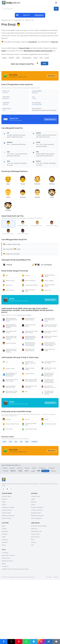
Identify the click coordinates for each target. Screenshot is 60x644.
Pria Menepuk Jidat (48, 458)
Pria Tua (26, 275)
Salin (45, 63)
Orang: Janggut (47, 281)
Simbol (4, 558)
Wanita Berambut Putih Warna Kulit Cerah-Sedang (28, 361)
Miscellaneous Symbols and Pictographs (44, 110)
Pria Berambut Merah (30, 285)
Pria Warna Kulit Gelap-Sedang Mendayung (47, 392)
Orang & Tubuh (18, 20)
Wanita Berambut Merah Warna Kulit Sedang (9, 343)
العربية (33, 524)
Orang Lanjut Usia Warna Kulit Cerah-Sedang (10, 355)
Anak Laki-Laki (8, 290)
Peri (5, 379)
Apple (4, 579)
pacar (35, 58)
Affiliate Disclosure (7, 614)
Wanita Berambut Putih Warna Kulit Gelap (48, 337)
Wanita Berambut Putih (28, 291)
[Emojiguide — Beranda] (4, 533)
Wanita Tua (7, 285)
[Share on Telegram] (34, 642)
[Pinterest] (11, 542)
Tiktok (4, 598)
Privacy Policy (6, 611)
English (5, 521)
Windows (5, 587)
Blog (33, 593)
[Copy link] (49, 642)
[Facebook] (3, 542)
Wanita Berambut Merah (48, 276)
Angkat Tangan (9, 386)
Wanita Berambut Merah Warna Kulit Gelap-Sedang (29, 355)
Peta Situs (49, 630)
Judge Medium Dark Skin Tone (29, 404)
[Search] (56, 9)
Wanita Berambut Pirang (48, 285)
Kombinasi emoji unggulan (39, 579)
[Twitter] (7, 542)
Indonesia (45, 524)
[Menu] (56, 3)
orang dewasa (27, 58)
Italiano (34, 521)
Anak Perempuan (29, 281)
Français (27, 521)
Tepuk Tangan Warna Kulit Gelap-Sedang (30, 397)
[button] (15, 92)
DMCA (4, 617)
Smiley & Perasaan (37, 563)
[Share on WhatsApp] (26, 642)
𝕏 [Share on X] (11, 641)
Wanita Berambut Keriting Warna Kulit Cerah (10, 337)
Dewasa (7, 453)
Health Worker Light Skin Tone (49, 386)
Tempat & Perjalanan (37, 560)
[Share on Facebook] (4, 642)
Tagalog (53, 524)
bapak (4, 58)
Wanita (45, 453)
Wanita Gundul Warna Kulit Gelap (49, 354)
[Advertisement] (30, 308)
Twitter (4, 590)
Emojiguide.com (6, 20)
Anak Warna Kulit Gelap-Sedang (28, 336)
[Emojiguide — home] (11, 3)
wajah (27, 476)
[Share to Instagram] (41, 642)
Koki (25, 409)
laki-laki (11, 58)
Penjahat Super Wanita (28, 386)
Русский (6, 524)
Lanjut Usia (46, 290)
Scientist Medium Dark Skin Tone (9, 404)
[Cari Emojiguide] (28, 9)
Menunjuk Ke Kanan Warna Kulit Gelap (10, 409)
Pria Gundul (8, 463)
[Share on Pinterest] (19, 642)
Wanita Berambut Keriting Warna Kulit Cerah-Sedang (48, 361)
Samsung (5, 593)
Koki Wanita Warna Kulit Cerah (48, 379)
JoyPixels (5, 595)
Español (12, 521)
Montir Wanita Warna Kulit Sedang (10, 397)
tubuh (4, 476)
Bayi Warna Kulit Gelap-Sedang (28, 367)
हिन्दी (39, 524)
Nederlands (42, 521)
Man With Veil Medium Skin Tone (48, 404)
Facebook (5, 584)
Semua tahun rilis (36, 584)
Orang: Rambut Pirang (11, 458)
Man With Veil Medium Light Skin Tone (29, 380)
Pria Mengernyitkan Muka (29, 458)
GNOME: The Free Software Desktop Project (15, 622)
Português (52, 521)
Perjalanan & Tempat (8, 560)
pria (41, 58)
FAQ (32, 598)
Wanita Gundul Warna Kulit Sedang (30, 349)
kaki (16, 476)
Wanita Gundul (8, 281)
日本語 (20, 524)
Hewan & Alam (6, 566)
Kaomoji (34, 595)
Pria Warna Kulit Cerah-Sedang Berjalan (47, 410)
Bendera (5, 552)
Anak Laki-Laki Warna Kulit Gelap (49, 349)
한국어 (27, 524)
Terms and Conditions (8, 608)
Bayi (5, 275)
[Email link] (56, 642)
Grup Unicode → (7, 571)
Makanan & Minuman (8, 569)
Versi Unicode (35, 587)
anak (10, 476)
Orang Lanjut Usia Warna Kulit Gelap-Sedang (10, 368)
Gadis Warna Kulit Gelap (29, 343)
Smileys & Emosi (7, 563)
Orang (27, 20)
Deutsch (20, 521)
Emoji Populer (35, 590)
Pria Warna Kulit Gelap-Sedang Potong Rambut (47, 398)
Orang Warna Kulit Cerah (9, 349)
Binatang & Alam (36, 566)
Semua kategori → (37, 571)
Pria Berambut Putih (29, 463)
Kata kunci (34, 582)
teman (47, 58)
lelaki (18, 58)
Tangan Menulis (28, 391)
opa (21, 476)
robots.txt (56, 630)
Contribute (5, 606)
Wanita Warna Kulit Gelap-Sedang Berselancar (10, 392)
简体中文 (13, 524)
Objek (4, 555)
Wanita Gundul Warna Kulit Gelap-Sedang (49, 343)
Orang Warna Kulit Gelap (48, 367)
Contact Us (5, 619)
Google (4, 582)
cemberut (34, 476)
